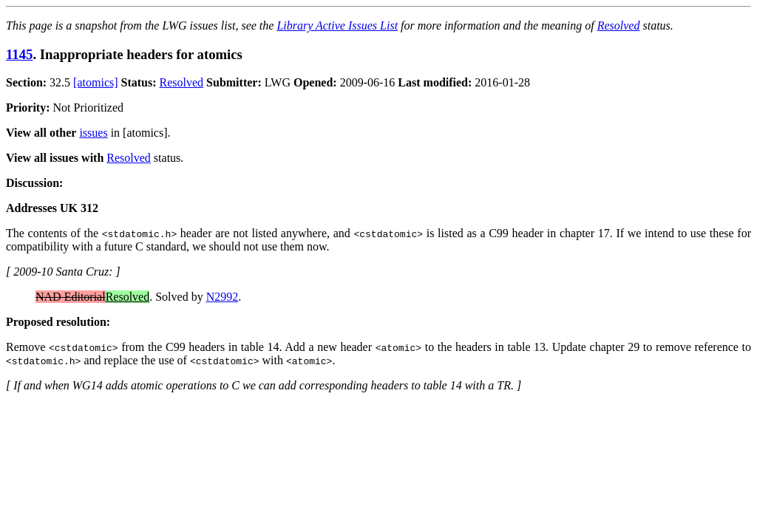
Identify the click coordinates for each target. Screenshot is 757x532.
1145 (19, 54)
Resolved (619, 25)
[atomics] (95, 82)
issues (93, 133)
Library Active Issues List (337, 25)
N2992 (223, 297)
